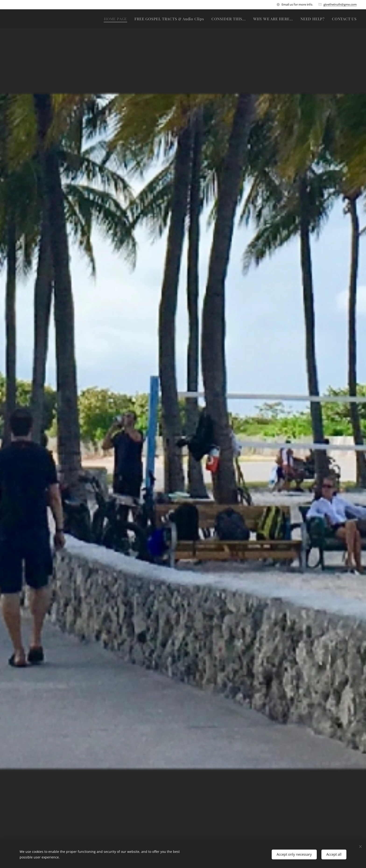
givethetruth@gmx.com (340, 4)
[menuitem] (117, 19)
